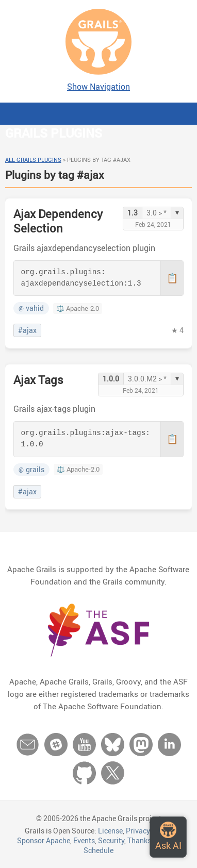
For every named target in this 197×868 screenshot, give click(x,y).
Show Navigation (98, 87)
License (110, 831)
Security (111, 840)
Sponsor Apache (44, 840)
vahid (31, 308)
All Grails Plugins (33, 160)
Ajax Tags (38, 380)
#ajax (27, 330)
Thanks (139, 840)
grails (31, 470)
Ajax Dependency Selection (58, 221)
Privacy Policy (149, 831)
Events (84, 840)
